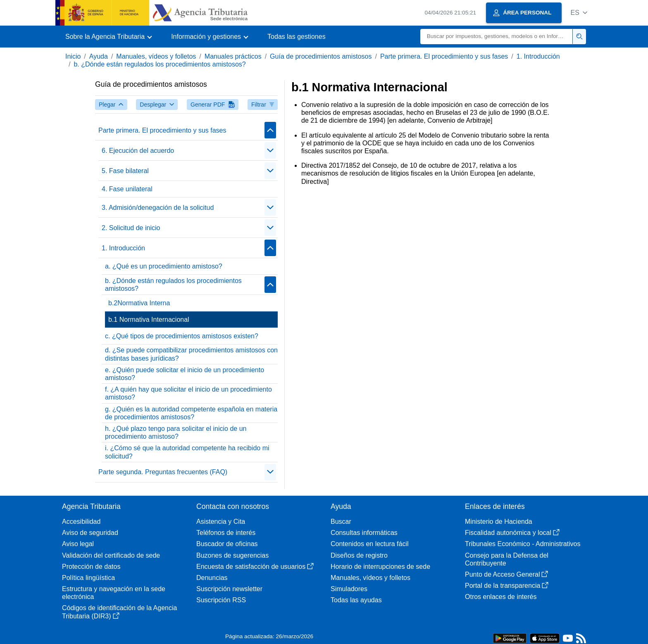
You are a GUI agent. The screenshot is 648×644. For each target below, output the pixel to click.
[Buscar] (497, 37)
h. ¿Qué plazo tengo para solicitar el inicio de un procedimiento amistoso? (176, 433)
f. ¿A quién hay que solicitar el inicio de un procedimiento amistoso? (188, 393)
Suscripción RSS (221, 600)
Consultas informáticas (364, 533)
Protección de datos (91, 567)
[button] (579, 13)
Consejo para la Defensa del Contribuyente (507, 559)
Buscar (341, 522)
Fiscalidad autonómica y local (512, 533)
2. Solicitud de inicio (131, 228)
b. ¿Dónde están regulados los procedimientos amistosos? (160, 64)
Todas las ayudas (356, 600)
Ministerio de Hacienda (499, 522)
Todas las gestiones (297, 37)
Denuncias (212, 578)
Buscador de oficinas (227, 544)
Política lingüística (88, 578)
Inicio (73, 56)
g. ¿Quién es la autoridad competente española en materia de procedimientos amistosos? (191, 413)
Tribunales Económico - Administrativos (523, 544)
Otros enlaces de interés (501, 597)
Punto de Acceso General (506, 574)
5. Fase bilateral (125, 171)
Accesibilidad (81, 522)
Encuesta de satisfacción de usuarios (255, 567)
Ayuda (99, 56)
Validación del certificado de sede (111, 555)
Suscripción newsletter (229, 589)
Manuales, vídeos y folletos (156, 56)
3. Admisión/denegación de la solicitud (158, 208)
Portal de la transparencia (507, 586)
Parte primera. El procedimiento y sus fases (444, 56)
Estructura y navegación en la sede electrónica (114, 593)
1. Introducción (538, 56)
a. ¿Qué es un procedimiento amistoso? (164, 266)
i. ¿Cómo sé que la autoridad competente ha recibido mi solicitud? (187, 452)
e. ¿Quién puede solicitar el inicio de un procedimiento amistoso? (185, 374)
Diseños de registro (359, 555)
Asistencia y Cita (221, 522)
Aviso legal (78, 544)
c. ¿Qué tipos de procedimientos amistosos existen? (182, 336)
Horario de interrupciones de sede (380, 567)
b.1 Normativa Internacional (149, 320)
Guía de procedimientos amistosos (321, 56)
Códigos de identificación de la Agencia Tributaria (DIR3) (119, 612)
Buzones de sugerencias (232, 555)
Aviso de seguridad (90, 533)
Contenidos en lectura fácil (370, 544)
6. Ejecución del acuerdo (138, 151)
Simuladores (349, 589)
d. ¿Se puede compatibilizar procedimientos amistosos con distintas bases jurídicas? (191, 354)
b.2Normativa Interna (139, 303)
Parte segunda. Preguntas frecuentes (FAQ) (163, 472)
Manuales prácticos (233, 56)
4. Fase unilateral (127, 189)
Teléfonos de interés (226, 533)
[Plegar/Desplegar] (270, 130)
